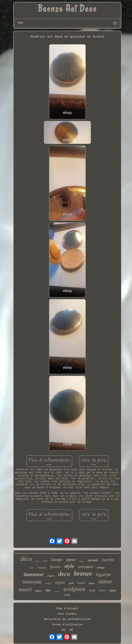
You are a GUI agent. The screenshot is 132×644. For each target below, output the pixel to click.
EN (63, 630)
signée (60, 582)
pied (71, 583)
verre (71, 560)
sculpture (74, 589)
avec (102, 590)
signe (92, 583)
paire (39, 591)
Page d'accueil (67, 608)
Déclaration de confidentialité (67, 619)
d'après (51, 576)
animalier (86, 567)
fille (48, 590)
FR (71, 630)
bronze (83, 574)
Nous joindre (67, 614)
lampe (57, 560)
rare (32, 568)
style (69, 566)
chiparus (42, 568)
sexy (92, 590)
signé (113, 590)
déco (26, 559)
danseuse (33, 574)
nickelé (93, 560)
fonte (45, 561)
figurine (103, 574)
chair (67, 595)
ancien (57, 591)
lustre (81, 583)
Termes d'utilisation (67, 625)
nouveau (32, 582)
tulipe (82, 561)
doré (37, 561)
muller (48, 583)
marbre (108, 560)
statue (105, 581)
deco (64, 574)
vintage (101, 568)
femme (55, 567)
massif (25, 589)
